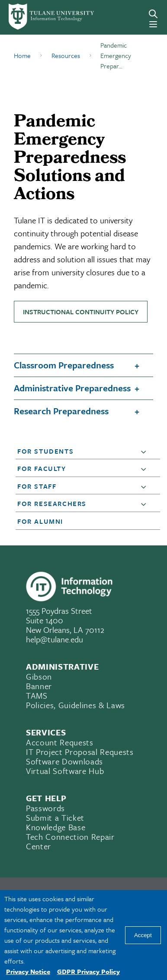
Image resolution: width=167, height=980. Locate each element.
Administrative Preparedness (72, 388)
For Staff (37, 486)
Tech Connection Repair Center (70, 841)
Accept (143, 935)
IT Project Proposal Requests (80, 752)
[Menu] (153, 24)
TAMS (37, 695)
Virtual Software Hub (65, 771)
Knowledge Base (56, 827)
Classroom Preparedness (64, 365)
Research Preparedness (61, 411)
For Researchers (52, 503)
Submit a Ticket (55, 817)
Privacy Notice (28, 971)
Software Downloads (64, 761)
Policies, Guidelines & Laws (75, 705)
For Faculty (42, 468)
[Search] (153, 14)
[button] (145, 451)
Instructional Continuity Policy (81, 312)
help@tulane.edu (55, 639)
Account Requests (60, 742)
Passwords (45, 808)
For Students (45, 451)
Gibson (39, 676)
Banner (39, 686)
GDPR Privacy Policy (88, 971)
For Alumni (40, 521)
